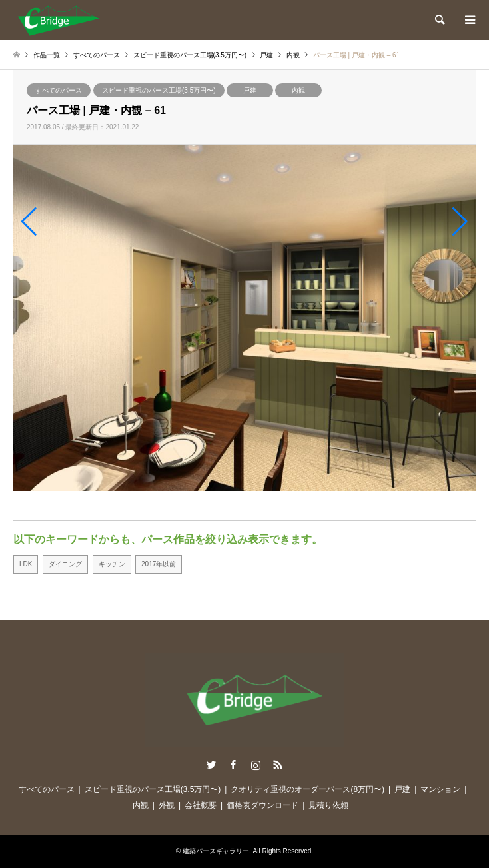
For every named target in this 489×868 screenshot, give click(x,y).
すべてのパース (59, 90)
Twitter (211, 765)
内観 (298, 90)
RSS (278, 765)
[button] (29, 222)
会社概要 (201, 805)
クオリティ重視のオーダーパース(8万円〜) (307, 789)
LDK (26, 564)
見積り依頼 (328, 805)
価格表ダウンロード (262, 805)
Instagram (256, 765)
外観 (167, 805)
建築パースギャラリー (216, 851)
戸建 (250, 90)
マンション (440, 789)
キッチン (112, 564)
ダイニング (65, 564)
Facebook (233, 765)
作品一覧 (47, 55)
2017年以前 (159, 564)
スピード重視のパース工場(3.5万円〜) (159, 90)
